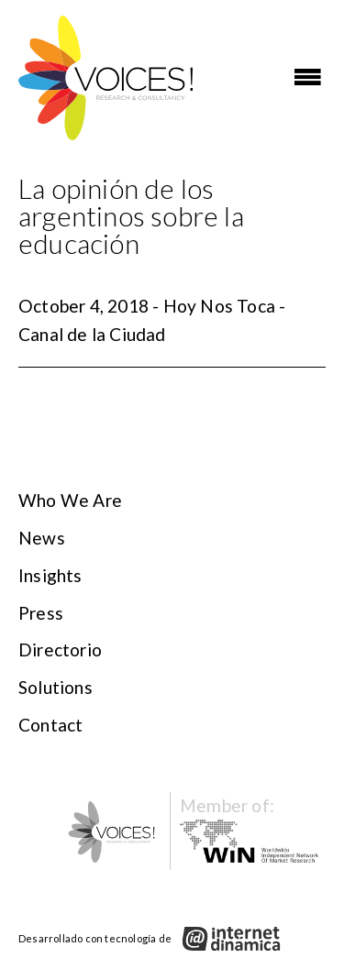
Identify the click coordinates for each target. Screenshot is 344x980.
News (42, 538)
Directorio (60, 650)
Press (41, 613)
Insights (50, 575)
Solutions (55, 687)
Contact (50, 725)
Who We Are (70, 500)
